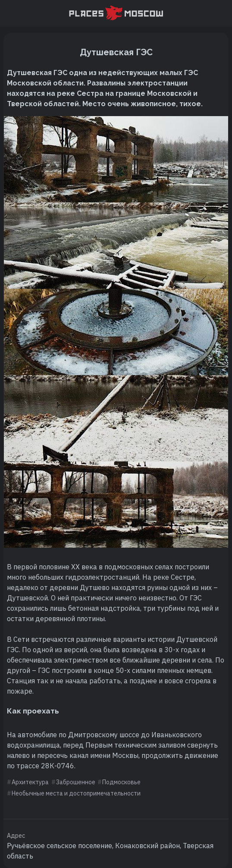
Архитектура (30, 782)
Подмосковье (121, 782)
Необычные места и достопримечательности (76, 793)
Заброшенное (76, 782)
